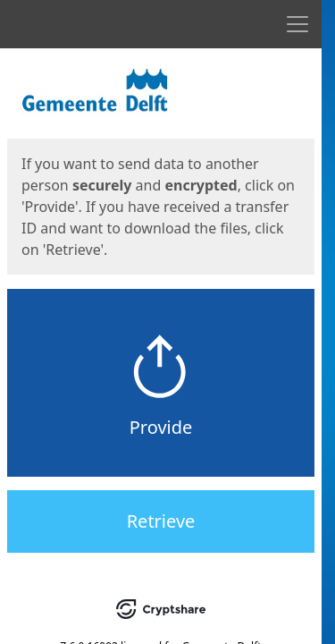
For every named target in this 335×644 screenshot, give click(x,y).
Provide (161, 427)
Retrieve (161, 521)
